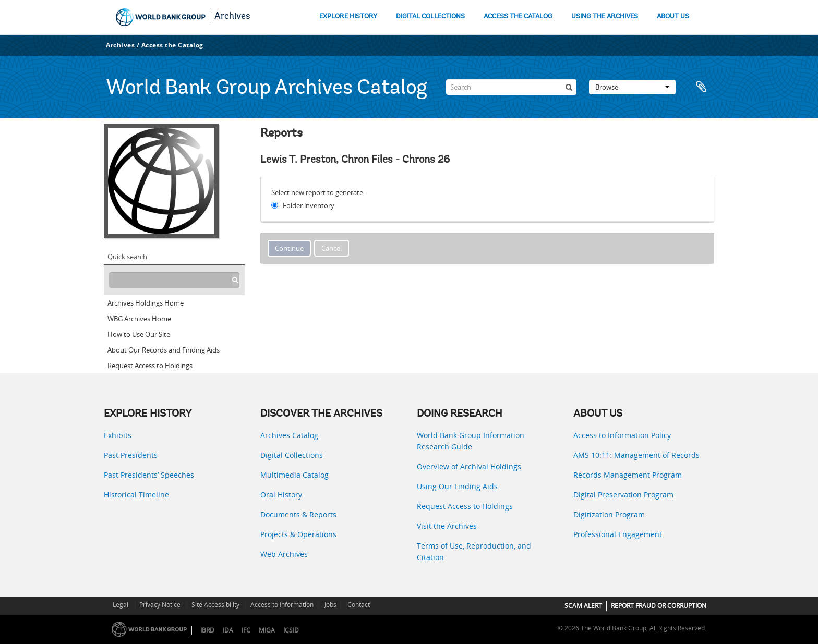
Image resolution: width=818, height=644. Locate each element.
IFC (246, 630)
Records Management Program (628, 475)
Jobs (330, 605)
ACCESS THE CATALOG (518, 16)
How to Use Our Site (139, 334)
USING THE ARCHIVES (605, 16)
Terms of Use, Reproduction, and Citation (474, 551)
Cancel (332, 248)
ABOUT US (673, 16)
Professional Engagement (618, 534)
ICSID (291, 630)
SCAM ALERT (583, 606)
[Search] (511, 87)
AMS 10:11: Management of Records (636, 455)
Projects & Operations (298, 534)
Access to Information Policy (622, 435)
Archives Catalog (289, 435)
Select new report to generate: (318, 192)
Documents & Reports (298, 514)
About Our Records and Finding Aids (164, 350)
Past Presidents (131, 455)
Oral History (281, 495)
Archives (232, 17)
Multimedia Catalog (294, 475)
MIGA (267, 630)
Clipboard (701, 87)
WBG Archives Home (139, 319)
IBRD (207, 630)
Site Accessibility (215, 605)
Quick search (127, 257)
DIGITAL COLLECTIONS (430, 16)
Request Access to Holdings (150, 366)
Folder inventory (309, 205)
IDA (228, 630)
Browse (632, 87)
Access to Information (282, 605)
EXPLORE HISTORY (348, 16)
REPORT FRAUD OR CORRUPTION (659, 606)
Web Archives (284, 554)
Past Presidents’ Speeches (149, 475)
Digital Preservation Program (623, 495)
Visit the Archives (447, 526)
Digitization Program (609, 514)
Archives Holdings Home (146, 303)
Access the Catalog (172, 45)
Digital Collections (292, 455)
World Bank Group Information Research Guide (471, 441)
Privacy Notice (160, 605)
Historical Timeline (136, 495)
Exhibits (118, 435)
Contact (359, 605)
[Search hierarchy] (174, 280)
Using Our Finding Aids (457, 486)
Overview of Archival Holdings (469, 466)
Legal (121, 605)
